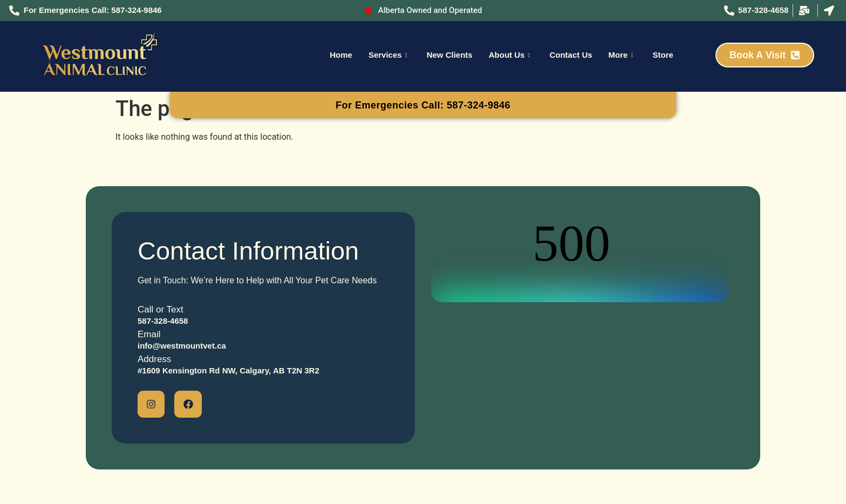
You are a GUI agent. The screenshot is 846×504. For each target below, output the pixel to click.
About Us (510, 55)
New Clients (450, 55)
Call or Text (161, 309)
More (621, 55)
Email (149, 334)
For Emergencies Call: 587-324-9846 (423, 105)
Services (388, 55)
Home (341, 55)
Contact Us (571, 55)
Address (154, 359)
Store (663, 55)
